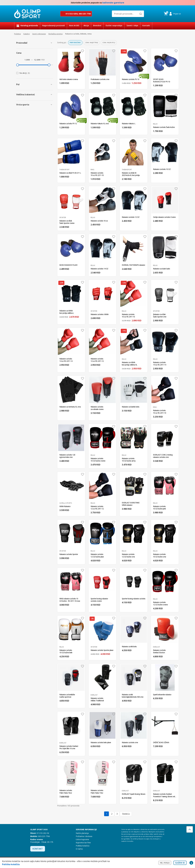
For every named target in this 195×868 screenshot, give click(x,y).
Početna (17, 34)
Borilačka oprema (56, 34)
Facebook (174, 3)
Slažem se (180, 863)
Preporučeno (75, 42)
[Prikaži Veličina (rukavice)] (51, 94)
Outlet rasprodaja (114, 25)
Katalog (26, 34)
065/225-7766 (85, 14)
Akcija (86, 25)
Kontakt (146, 25)
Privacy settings (191, 863)
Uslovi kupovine (82, 839)
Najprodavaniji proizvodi (54, 25)
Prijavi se (177, 14)
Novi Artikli (74, 25)
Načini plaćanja (82, 833)
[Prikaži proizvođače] (51, 43)
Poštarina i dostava (84, 836)
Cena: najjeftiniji (92, 42)
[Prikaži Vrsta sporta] (51, 105)
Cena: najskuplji (109, 42)
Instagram (179, 3)
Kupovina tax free (83, 843)
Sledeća (126, 814)
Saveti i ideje (132, 25)
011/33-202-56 (43, 833)
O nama (79, 849)
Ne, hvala (165, 863)
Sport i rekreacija (39, 34)
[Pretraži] (141, 14)
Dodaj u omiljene (82, 51)
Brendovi (97, 25)
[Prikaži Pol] (51, 84)
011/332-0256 (72, 14)
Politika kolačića (83, 846)
